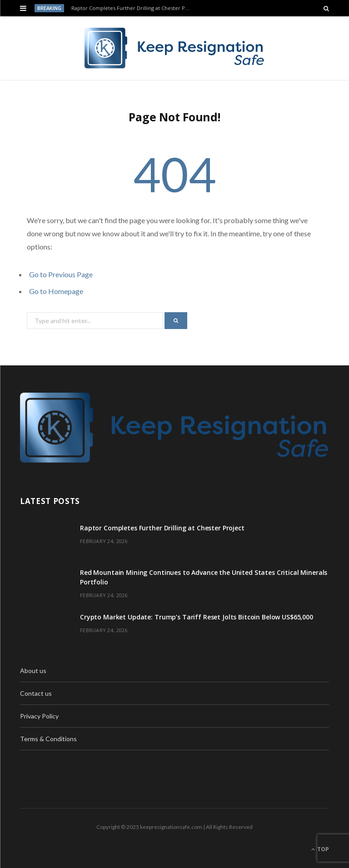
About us (33, 671)
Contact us (36, 693)
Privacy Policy (39, 716)
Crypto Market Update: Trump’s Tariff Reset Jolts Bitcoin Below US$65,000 (197, 617)
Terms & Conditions (48, 739)
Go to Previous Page (61, 274)
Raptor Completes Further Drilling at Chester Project (134, 8)
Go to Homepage (56, 291)
